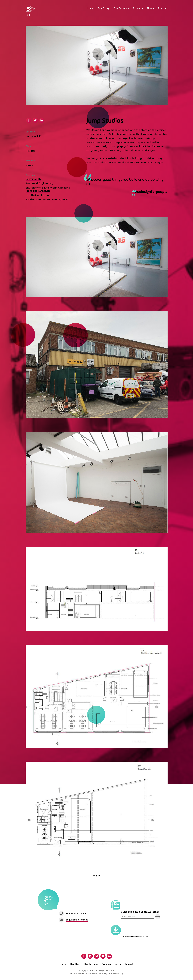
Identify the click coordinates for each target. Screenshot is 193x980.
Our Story (104, 8)
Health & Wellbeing (37, 195)
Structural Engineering (39, 183)
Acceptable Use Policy (97, 973)
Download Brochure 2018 (134, 937)
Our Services (121, 8)
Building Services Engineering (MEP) (47, 200)
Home (90, 8)
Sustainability (33, 179)
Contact (163, 8)
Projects (138, 8)
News (150, 8)
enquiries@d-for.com (77, 920)
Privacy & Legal (77, 973)
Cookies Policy (116, 973)
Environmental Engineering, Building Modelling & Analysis (48, 189)
